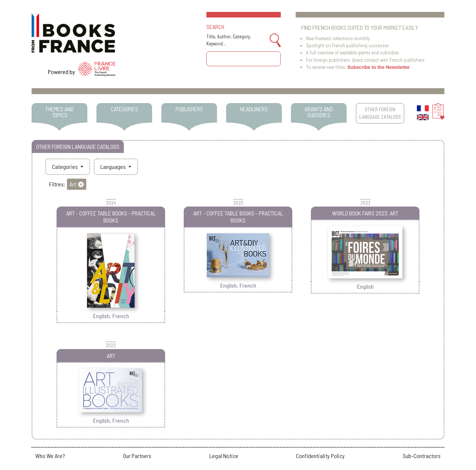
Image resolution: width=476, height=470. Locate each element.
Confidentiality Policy (320, 456)
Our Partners (137, 456)
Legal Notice (224, 456)
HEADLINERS (254, 109)
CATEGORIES (124, 109)
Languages (114, 167)
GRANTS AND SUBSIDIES (319, 112)
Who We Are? (50, 456)
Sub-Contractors (422, 456)
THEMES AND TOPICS (59, 112)
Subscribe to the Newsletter (379, 67)
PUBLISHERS (189, 109)
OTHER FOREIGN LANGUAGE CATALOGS (380, 113)
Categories (65, 167)
